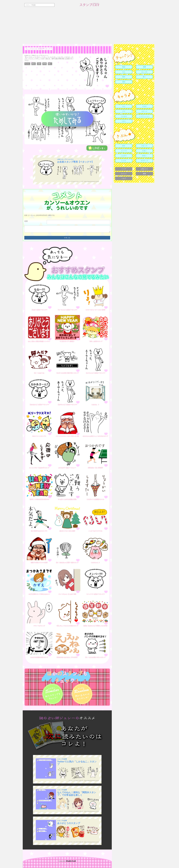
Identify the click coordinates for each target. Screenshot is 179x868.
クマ (124, 111)
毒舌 (124, 77)
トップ (124, 169)
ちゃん (27, 64)
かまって (144, 146)
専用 (45, 64)
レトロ (124, 161)
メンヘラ (124, 151)
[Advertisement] (89, 27)
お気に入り (144, 169)
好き (124, 146)
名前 (39, 64)
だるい (144, 151)
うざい (124, 121)
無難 (144, 67)
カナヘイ (144, 111)
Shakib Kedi (71, 861)
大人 (124, 72)
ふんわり (124, 156)
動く (50, 64)
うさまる (124, 116)
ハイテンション (144, 116)
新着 (144, 174)
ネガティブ (144, 161)
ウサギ (144, 106)
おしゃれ (144, 72)
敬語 (124, 67)
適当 (124, 82)
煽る (34, 64)
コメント (124, 174)
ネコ (124, 106)
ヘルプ (124, 178)
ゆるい (144, 156)
